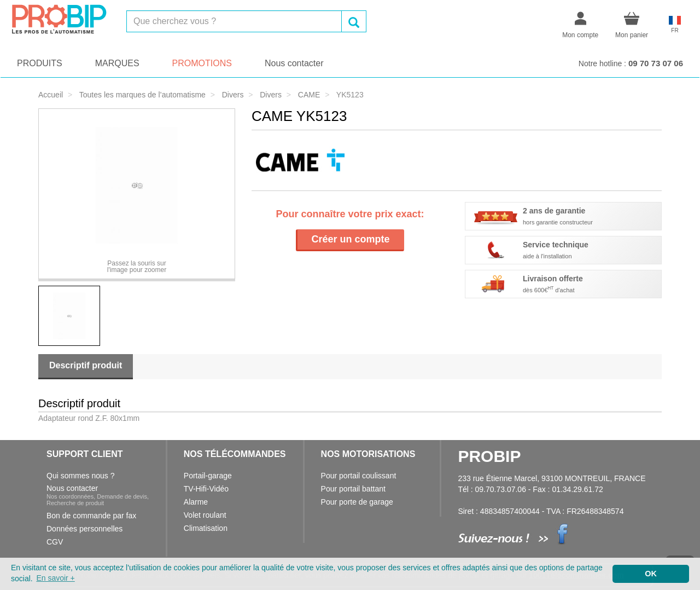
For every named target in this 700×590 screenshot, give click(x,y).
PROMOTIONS (202, 63)
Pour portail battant (353, 489)
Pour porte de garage (357, 502)
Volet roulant (205, 515)
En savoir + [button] (55, 578)
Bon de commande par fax (91, 516)
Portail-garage (208, 476)
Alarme (196, 502)
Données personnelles (84, 529)
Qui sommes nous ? (81, 476)
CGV (55, 542)
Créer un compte (350, 239)
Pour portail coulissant (359, 476)
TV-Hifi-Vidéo (206, 489)
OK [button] (651, 574)
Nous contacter (294, 63)
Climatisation (206, 528)
